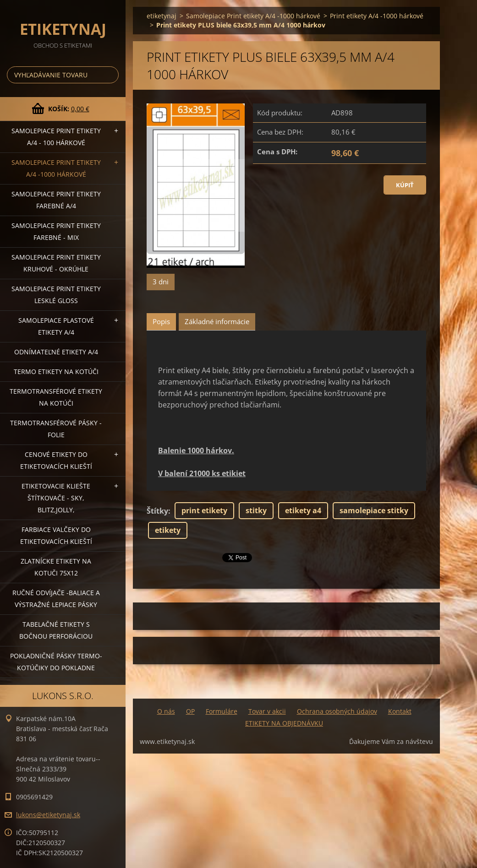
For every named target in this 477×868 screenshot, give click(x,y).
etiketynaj (162, 16)
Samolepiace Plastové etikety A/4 (56, 326)
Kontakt (400, 711)
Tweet (233, 557)
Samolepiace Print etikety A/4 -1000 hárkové (56, 168)
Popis (161, 321)
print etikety (204, 510)
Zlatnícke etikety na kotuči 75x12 (56, 567)
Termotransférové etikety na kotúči (56, 397)
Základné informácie (217, 321)
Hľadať (110, 75)
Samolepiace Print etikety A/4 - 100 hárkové (56, 137)
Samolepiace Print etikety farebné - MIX (56, 231)
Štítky (157, 511)
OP (190, 711)
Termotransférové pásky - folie (56, 429)
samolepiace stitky (374, 510)
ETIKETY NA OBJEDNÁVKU (284, 723)
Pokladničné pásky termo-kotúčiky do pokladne (56, 662)
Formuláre (222, 711)
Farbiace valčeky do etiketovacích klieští (56, 535)
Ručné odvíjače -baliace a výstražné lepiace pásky (56, 599)
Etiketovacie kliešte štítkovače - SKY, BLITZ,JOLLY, (56, 498)
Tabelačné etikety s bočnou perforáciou (56, 630)
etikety (168, 530)
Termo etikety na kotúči (56, 372)
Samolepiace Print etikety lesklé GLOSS (56, 295)
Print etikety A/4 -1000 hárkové (377, 16)
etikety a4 (303, 510)
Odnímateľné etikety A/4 (56, 352)
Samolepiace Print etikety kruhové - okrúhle (56, 263)
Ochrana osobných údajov (337, 711)
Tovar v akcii (267, 711)
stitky (256, 510)
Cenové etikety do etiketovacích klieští (56, 460)
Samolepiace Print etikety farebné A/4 (56, 200)
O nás (166, 711)
